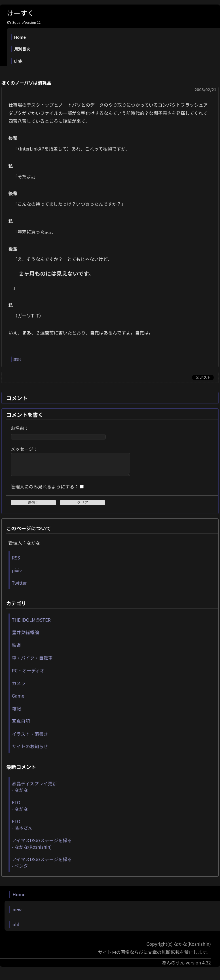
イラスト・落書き (30, 738)
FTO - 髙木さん (22, 829)
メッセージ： (24, 449)
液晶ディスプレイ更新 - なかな (34, 791)
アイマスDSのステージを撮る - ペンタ (42, 867)
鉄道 (16, 649)
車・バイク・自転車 (32, 662)
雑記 (17, 359)
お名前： (20, 428)
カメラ (19, 687)
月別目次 (22, 49)
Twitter (19, 587)
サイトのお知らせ (30, 750)
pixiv (17, 574)
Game (18, 700)
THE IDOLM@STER (31, 624)
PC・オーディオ (28, 675)
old (16, 928)
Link (18, 61)
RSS (16, 562)
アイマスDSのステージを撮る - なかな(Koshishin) (42, 848)
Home (20, 37)
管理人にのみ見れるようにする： (45, 491)
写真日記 (21, 725)
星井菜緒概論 (26, 636)
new (17, 913)
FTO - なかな (20, 810)
